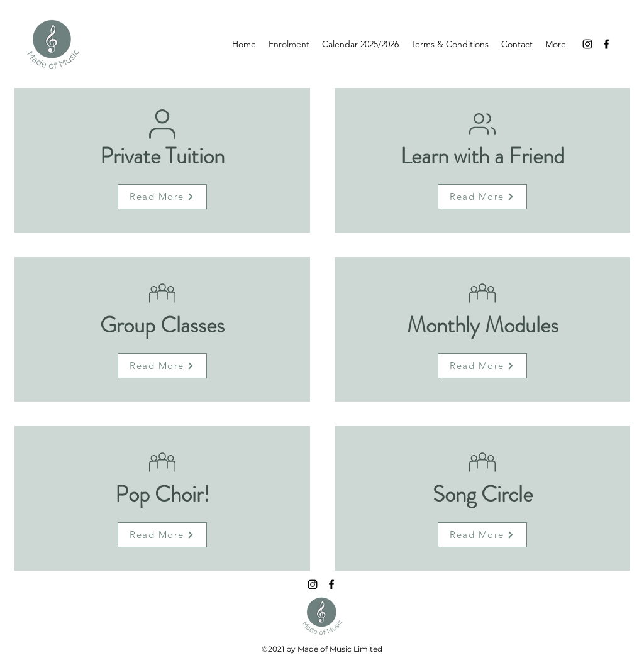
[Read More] (162, 197)
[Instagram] (587, 44)
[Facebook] (606, 44)
